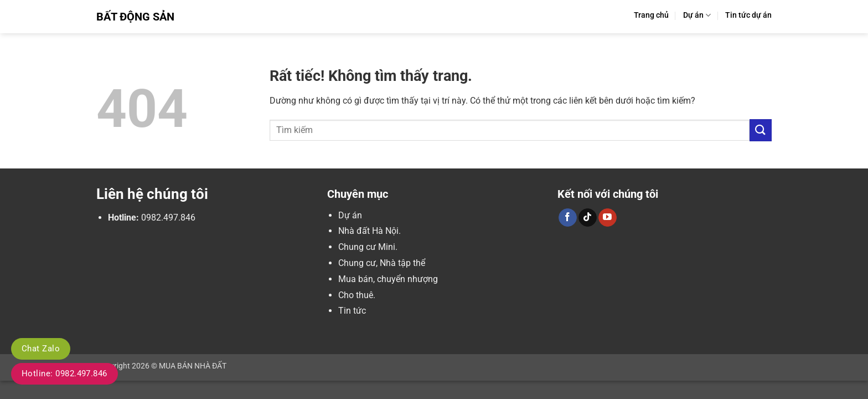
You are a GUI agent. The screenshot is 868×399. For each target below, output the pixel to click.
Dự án (697, 15)
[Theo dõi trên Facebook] (568, 218)
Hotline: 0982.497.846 (64, 374)
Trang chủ (651, 15)
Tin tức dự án (748, 15)
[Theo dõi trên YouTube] (608, 218)
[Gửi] (761, 130)
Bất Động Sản (135, 17)
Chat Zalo (41, 349)
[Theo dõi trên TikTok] (588, 218)
